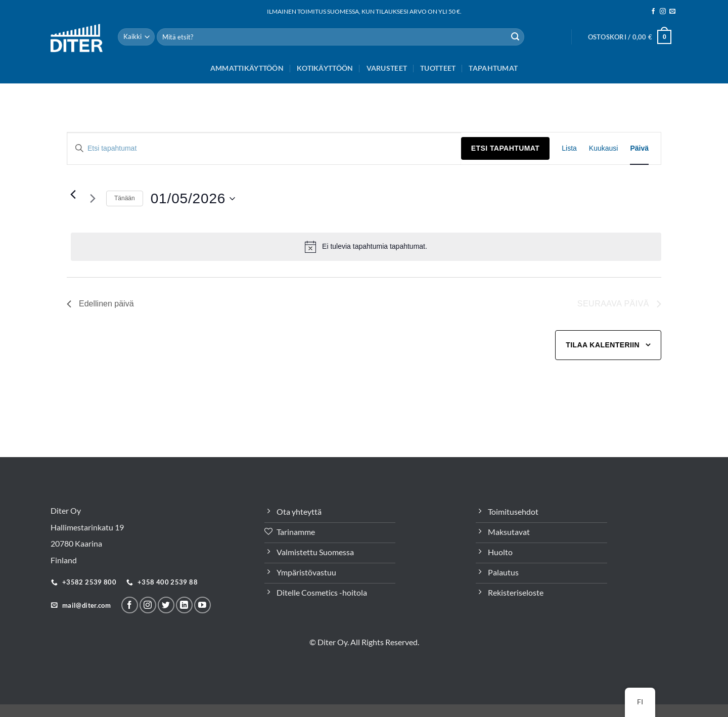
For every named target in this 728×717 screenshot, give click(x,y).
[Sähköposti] (672, 12)
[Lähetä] (515, 37)
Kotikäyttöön (325, 68)
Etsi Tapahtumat (505, 148)
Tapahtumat (493, 68)
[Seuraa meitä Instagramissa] (663, 12)
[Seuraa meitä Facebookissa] (653, 12)
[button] (630, 37)
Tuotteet (438, 68)
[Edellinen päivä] (73, 195)
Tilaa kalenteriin (603, 345)
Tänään (125, 198)
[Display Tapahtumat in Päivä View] (639, 148)
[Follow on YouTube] (202, 605)
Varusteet (387, 68)
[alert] (366, 247)
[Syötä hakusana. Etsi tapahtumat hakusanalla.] (264, 148)
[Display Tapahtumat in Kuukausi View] (604, 148)
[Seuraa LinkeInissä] (184, 605)
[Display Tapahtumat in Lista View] (569, 148)
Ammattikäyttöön (247, 68)
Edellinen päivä (100, 304)
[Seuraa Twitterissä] (166, 605)
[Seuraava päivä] (93, 199)
